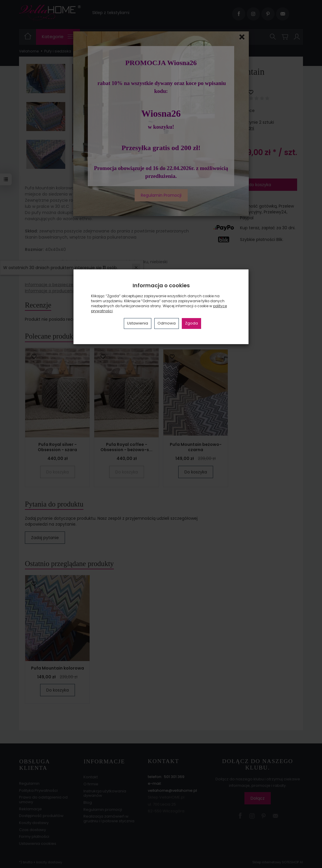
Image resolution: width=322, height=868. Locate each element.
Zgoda (191, 323)
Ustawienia (138, 323)
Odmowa (167, 323)
